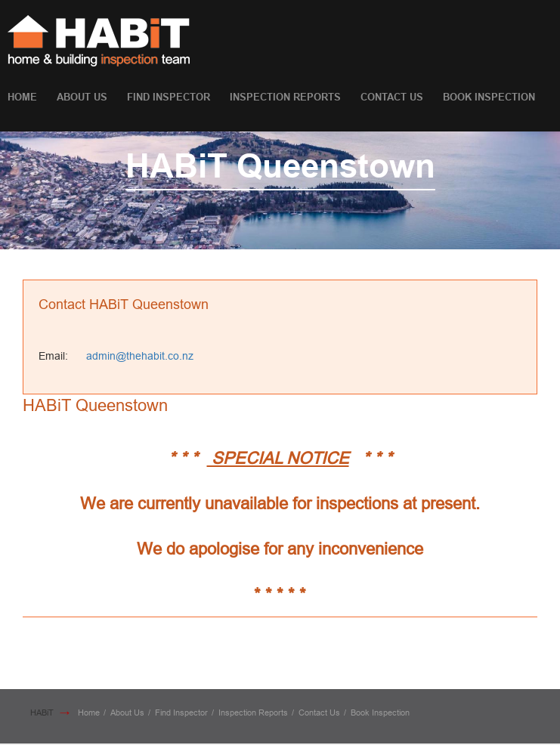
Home (22, 97)
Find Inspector (169, 97)
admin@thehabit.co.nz (140, 356)
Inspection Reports (285, 97)
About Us (82, 97)
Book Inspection (489, 97)
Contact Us (392, 97)
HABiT (42, 713)
